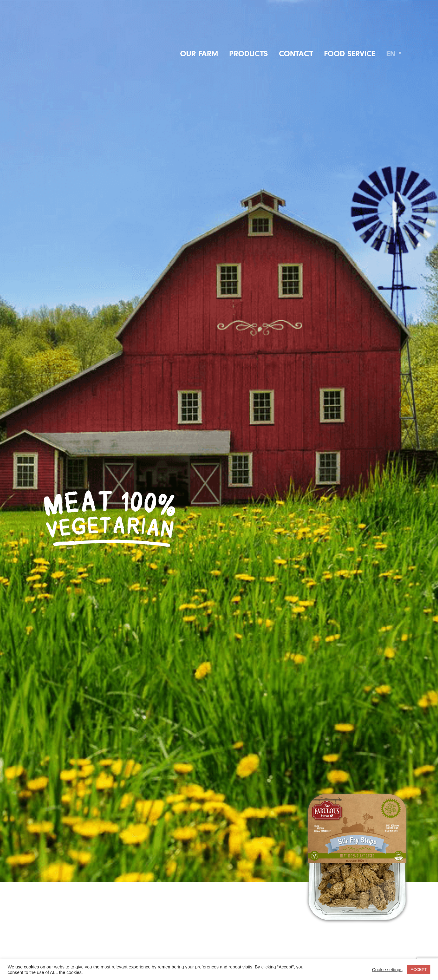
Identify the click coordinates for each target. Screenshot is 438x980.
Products (249, 54)
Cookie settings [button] (387, 970)
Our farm (199, 54)
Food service (350, 54)
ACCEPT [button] (419, 970)
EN (391, 54)
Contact (296, 54)
